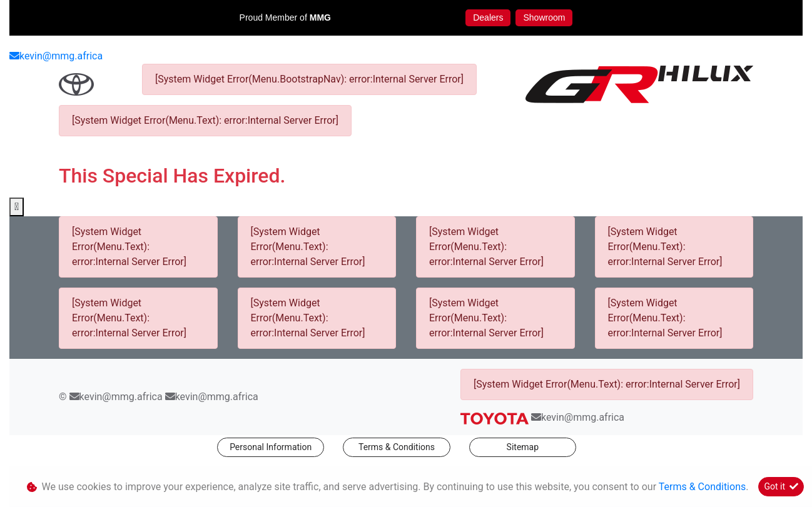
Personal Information (271, 447)
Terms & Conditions (397, 447)
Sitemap (523, 447)
